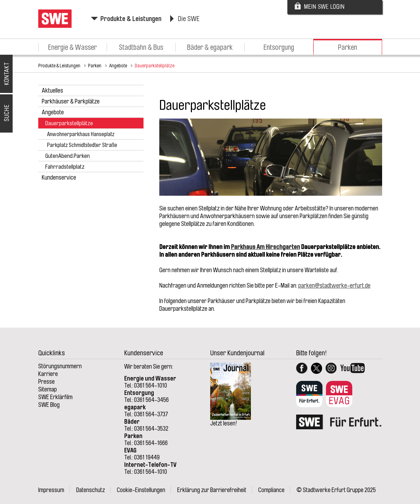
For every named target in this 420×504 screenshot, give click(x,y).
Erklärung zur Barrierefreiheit (212, 490)
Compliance (271, 490)
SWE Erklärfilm (55, 397)
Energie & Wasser (72, 47)
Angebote (118, 66)
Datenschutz (91, 490)
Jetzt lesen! (224, 423)
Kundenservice (59, 177)
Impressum (51, 490)
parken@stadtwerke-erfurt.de (334, 285)
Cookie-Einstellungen (141, 490)
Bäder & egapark (210, 47)
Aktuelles (52, 90)
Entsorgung (279, 47)
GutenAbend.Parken (68, 156)
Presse (46, 382)
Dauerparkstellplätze (155, 66)
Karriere (48, 374)
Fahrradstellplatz (65, 167)
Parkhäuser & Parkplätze (71, 101)
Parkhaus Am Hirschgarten (265, 247)
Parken (348, 47)
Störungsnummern (60, 366)
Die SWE (189, 19)
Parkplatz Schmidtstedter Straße (82, 145)
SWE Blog (49, 405)
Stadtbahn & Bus (141, 47)
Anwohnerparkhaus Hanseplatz (81, 134)
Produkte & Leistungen (131, 19)
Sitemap (48, 389)
